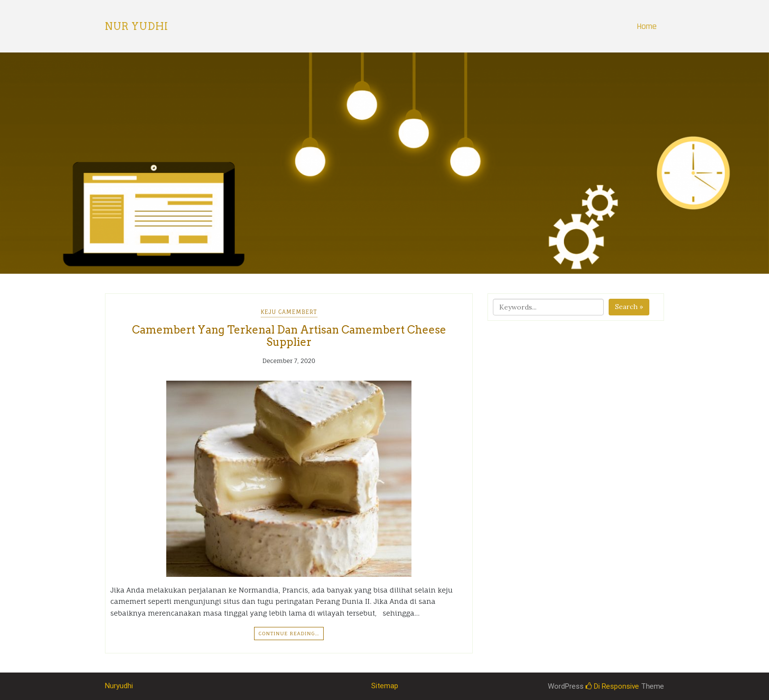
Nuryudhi (119, 686)
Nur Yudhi (137, 26)
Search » (629, 307)
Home (647, 26)
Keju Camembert (289, 312)
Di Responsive (612, 686)
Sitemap (385, 686)
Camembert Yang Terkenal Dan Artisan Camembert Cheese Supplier (289, 336)
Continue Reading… (289, 633)
